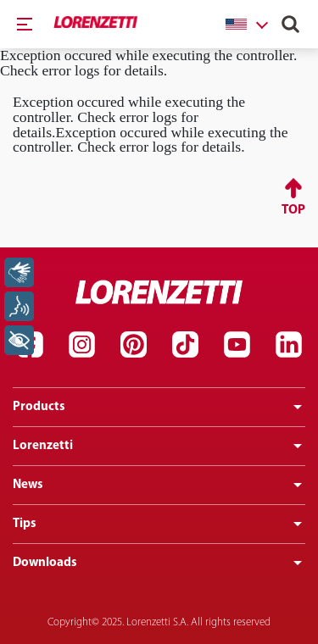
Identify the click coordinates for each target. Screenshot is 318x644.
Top (293, 210)
